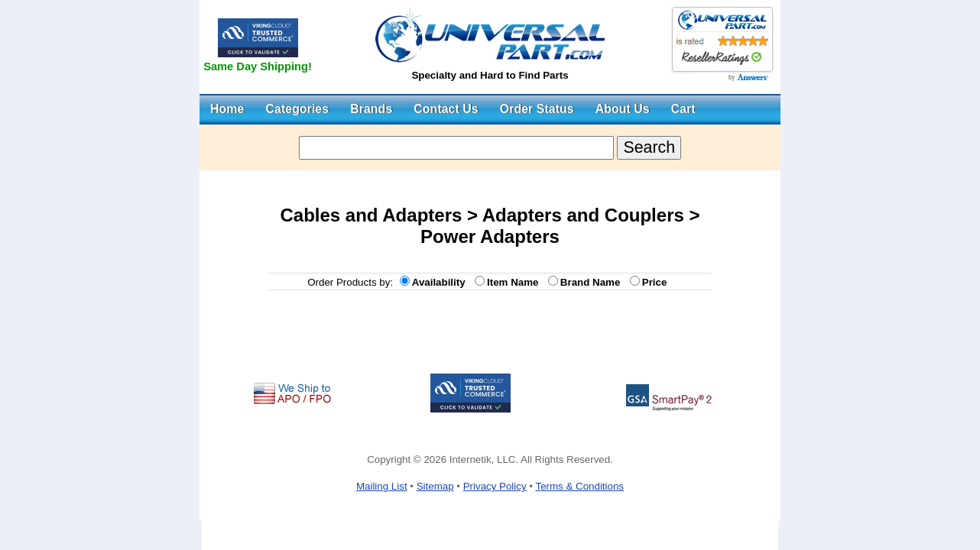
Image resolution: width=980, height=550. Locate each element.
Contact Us (446, 109)
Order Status (537, 109)
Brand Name (593, 282)
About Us (623, 109)
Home (227, 109)
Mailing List (382, 486)
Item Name (516, 282)
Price (657, 282)
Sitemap (435, 486)
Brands (371, 109)
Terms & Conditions (579, 486)
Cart (683, 109)
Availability (441, 282)
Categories (297, 109)
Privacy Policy (495, 486)
